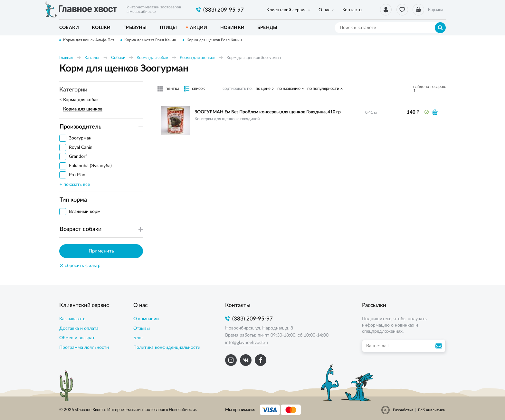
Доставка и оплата (79, 329)
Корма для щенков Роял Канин (214, 40)
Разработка (403, 410)
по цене (263, 89)
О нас (322, 10)
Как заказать (72, 319)
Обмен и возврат (77, 338)
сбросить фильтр (80, 266)
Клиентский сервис (286, 10)
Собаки (118, 58)
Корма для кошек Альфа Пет (89, 40)
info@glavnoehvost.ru (247, 343)
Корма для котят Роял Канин (151, 40)
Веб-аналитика (431, 410)
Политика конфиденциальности (167, 348)
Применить (101, 251)
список (198, 89)
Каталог (92, 58)
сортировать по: (238, 89)
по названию (289, 89)
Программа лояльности (84, 348)
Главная (66, 58)
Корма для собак (152, 58)
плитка (172, 89)
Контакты (348, 10)
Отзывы (142, 329)
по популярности (323, 89)
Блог (138, 338)
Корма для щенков (197, 58)
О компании (146, 319)
